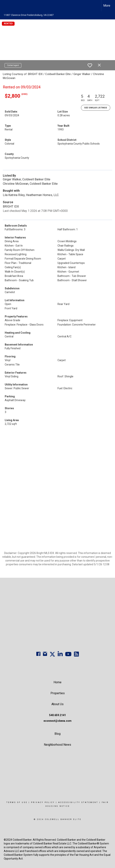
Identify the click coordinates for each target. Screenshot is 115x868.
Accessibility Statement (78, 802)
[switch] (90, 65)
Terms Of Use (17, 802)
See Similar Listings (96, 108)
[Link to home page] (5, 6)
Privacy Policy (43, 802)
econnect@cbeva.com (57, 721)
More (107, 6)
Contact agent (13, 65)
